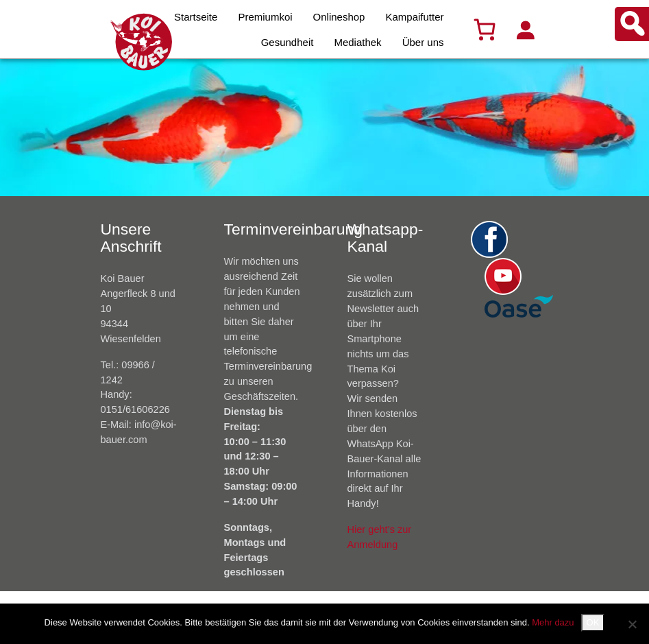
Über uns (423, 42)
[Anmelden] (525, 29)
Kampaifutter (414, 17)
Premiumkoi (265, 17)
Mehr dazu (553, 622)
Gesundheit (287, 42)
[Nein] (632, 624)
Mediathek (357, 42)
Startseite (196, 17)
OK (593, 622)
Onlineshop (339, 17)
